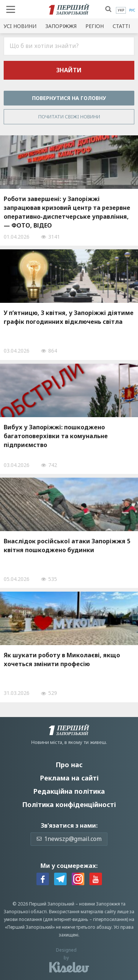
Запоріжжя (61, 26)
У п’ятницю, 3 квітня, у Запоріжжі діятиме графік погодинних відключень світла (69, 317)
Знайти (69, 70)
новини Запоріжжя (100, 904)
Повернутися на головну (69, 98)
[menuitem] (121, 10)
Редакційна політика (69, 791)
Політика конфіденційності (69, 804)
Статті (121, 26)
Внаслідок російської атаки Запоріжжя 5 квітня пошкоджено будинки (67, 546)
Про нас (69, 765)
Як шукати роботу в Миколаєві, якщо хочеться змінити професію (62, 659)
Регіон (95, 26)
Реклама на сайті (69, 778)
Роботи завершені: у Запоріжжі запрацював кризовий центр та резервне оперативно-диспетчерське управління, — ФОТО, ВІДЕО (67, 212)
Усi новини (20, 26)
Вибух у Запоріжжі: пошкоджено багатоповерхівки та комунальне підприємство (56, 436)
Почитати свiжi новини (69, 117)
